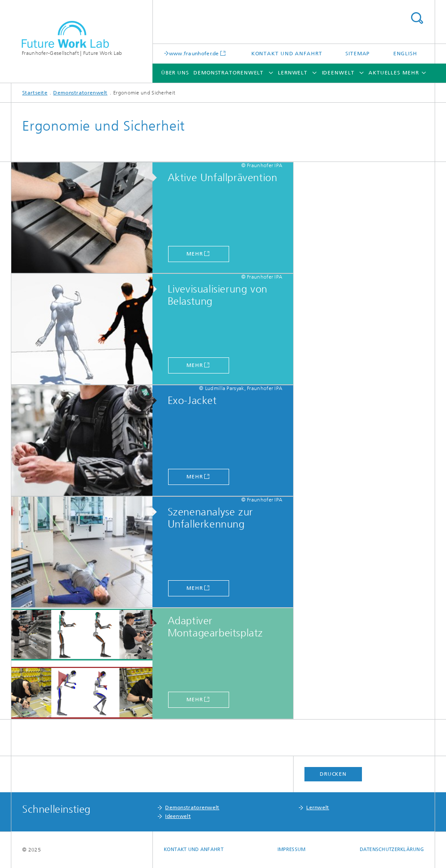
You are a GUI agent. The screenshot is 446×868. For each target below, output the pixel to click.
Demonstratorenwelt (228, 73)
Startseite (35, 93)
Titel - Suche (417, 18)
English (405, 54)
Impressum (291, 849)
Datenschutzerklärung (392, 849)
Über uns (175, 73)
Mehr (195, 254)
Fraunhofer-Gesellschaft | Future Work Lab (72, 53)
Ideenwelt (338, 73)
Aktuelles (384, 73)
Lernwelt (293, 73)
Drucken (333, 774)
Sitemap (358, 54)
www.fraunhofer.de (194, 53)
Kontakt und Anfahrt (287, 54)
